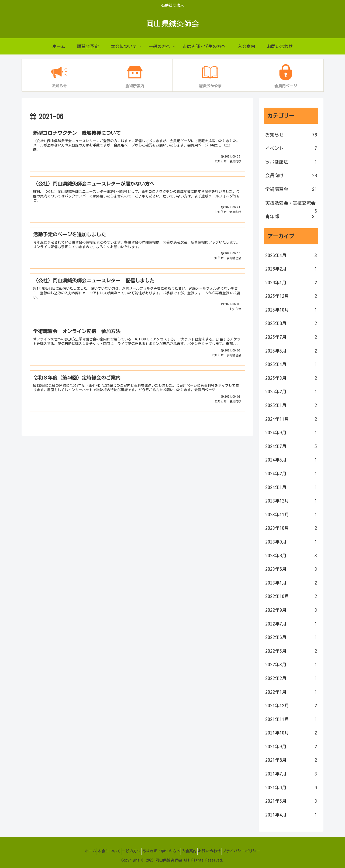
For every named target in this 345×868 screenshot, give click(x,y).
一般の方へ (127, 851)
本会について (101, 851)
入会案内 (193, 851)
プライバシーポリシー (254, 851)
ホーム (78, 851)
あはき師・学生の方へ (161, 851)
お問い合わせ (218, 851)
